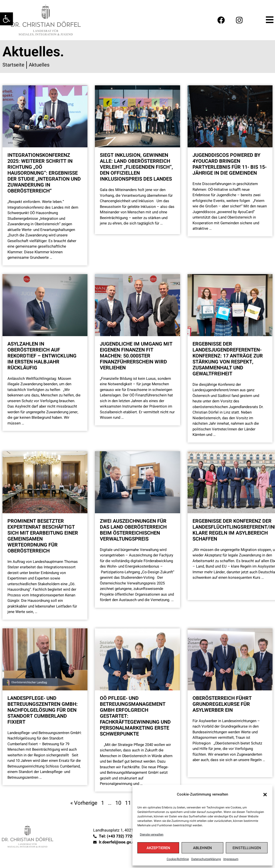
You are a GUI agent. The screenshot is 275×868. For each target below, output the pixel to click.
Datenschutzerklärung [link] (206, 859)
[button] (265, 795)
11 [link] (128, 803)
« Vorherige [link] (84, 803)
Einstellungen (247, 848)
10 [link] (118, 803)
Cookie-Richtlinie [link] (178, 859)
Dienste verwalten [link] (152, 835)
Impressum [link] (231, 859)
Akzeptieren (158, 848)
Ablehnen (202, 848)
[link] (6, 19)
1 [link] (103, 803)
